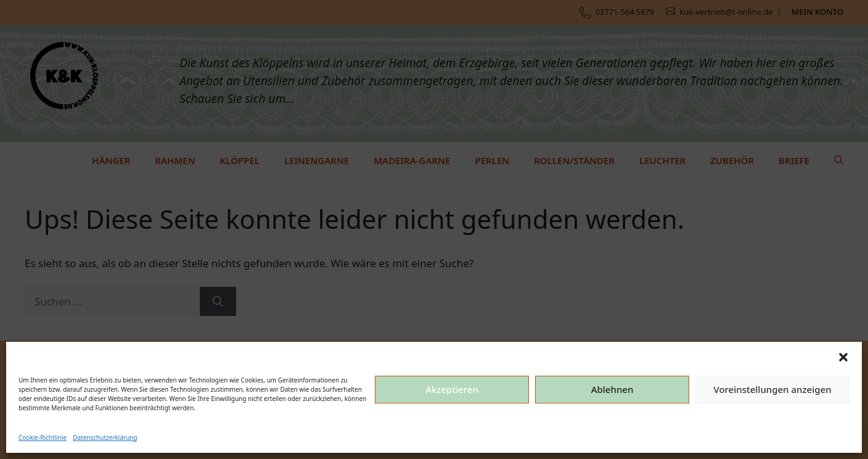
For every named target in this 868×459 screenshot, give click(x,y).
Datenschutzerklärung (105, 437)
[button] (843, 357)
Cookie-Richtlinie (43, 437)
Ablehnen (612, 389)
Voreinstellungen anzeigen (772, 389)
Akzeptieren (452, 389)
